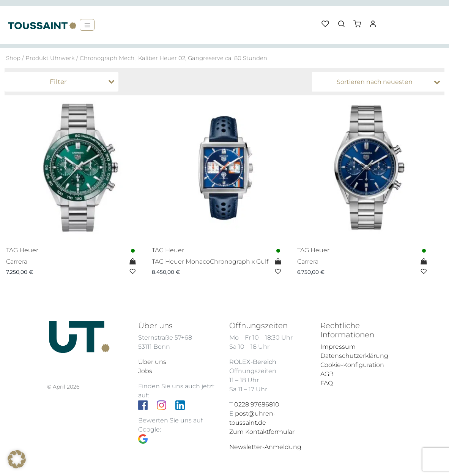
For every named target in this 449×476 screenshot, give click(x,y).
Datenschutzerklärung (354, 356)
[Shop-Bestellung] (380, 82)
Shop (13, 58)
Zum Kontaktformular (262, 432)
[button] (360, 21)
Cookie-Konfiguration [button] (352, 365)
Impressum (338, 347)
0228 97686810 (257, 404)
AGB (327, 374)
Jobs (145, 371)
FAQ (327, 383)
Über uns (152, 362)
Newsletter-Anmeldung (265, 447)
